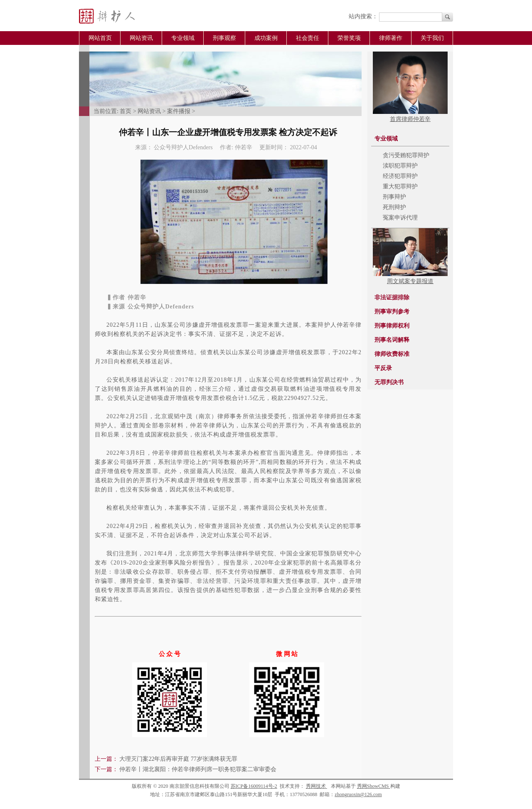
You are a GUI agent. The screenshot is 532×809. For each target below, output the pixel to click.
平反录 (383, 368)
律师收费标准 (392, 354)
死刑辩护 (394, 207)
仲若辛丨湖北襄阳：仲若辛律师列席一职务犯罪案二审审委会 (198, 769)
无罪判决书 (389, 382)
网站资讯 (141, 38)
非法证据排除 (392, 297)
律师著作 (391, 38)
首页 (126, 111)
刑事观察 (224, 38)
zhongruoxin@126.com (358, 794)
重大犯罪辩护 (400, 186)
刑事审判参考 (392, 312)
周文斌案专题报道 (410, 281)
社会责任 (308, 38)
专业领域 (183, 38)
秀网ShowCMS (374, 786)
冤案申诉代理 (400, 218)
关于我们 (432, 38)
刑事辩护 (394, 197)
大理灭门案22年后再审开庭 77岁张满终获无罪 (178, 759)
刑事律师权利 (392, 326)
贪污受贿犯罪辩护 (406, 155)
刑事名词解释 (392, 340)
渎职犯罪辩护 (400, 166)
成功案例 (266, 38)
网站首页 (100, 38)
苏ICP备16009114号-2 (254, 786)
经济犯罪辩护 (400, 176)
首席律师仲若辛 (410, 119)
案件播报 (179, 111)
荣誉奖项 (349, 38)
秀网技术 (316, 786)
